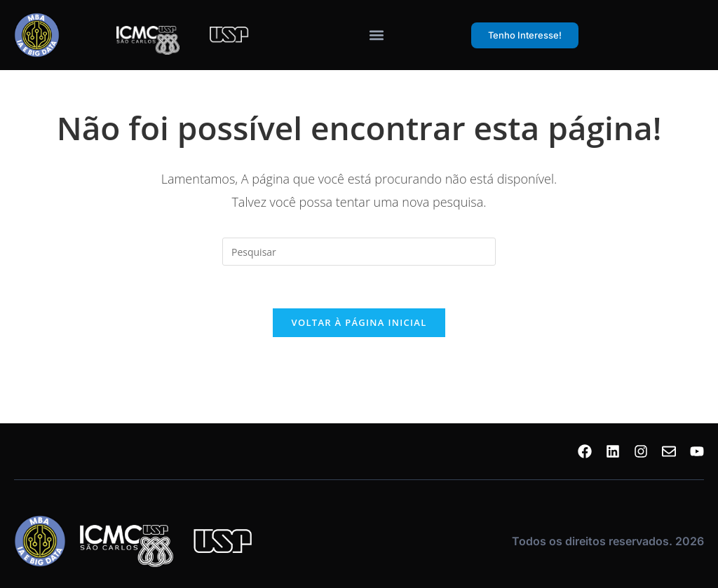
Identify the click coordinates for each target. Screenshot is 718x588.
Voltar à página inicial (359, 322)
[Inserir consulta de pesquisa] (359, 252)
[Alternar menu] (377, 35)
